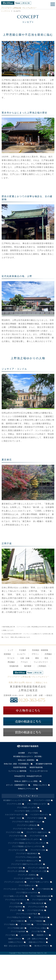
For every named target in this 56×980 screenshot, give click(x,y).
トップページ (6, 11)
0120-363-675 (32, 700)
